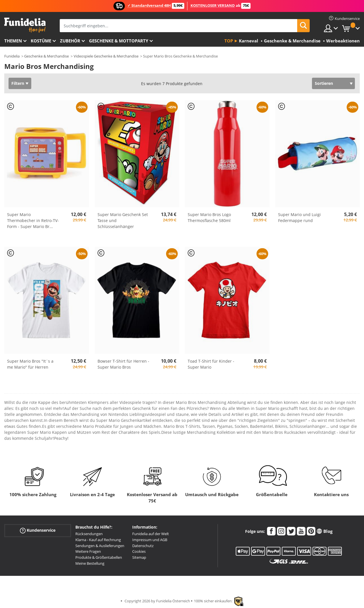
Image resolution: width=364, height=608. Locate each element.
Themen (13, 41)
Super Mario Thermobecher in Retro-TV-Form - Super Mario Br (33, 220)
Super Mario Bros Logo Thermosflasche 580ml (209, 217)
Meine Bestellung (90, 563)
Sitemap (139, 557)
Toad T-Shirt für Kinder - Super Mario (211, 364)
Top (229, 41)
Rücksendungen (89, 534)
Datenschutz (143, 546)
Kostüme (41, 41)
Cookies (139, 551)
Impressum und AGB (150, 540)
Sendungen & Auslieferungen (100, 546)
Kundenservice (38, 530)
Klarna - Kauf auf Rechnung (98, 540)
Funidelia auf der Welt (151, 534)
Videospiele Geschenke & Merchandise (106, 56)
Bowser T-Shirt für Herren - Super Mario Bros (123, 364)
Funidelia (12, 56)
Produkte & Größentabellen (99, 557)
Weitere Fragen (88, 551)
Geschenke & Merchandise (46, 56)
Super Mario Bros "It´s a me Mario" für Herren (30, 364)
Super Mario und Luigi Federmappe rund (299, 217)
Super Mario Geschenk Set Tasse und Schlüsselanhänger (123, 220)
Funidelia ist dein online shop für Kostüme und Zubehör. (25, 25)
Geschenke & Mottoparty (119, 41)
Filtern (18, 83)
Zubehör (70, 41)
